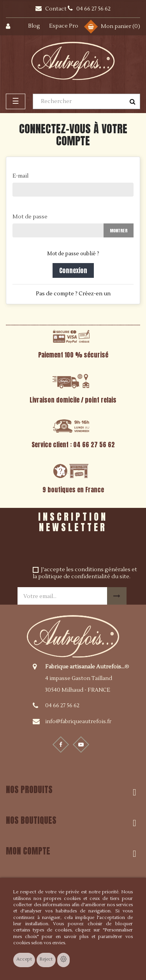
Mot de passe (30, 217)
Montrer (119, 231)
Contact (56, 9)
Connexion (73, 270)
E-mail (20, 176)
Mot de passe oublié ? (73, 254)
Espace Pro (64, 26)
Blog (34, 26)
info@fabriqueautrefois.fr (78, 722)
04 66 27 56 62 (62, 706)
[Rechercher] (86, 101)
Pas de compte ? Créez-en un (73, 294)
